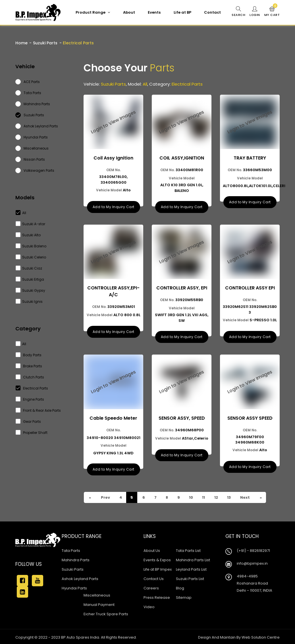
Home (21, 43)
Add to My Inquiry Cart (114, 206)
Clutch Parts (30, 377)
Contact (212, 12)
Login (255, 12)
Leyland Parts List (191, 568)
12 (217, 496)
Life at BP (182, 12)
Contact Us (154, 577)
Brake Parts (29, 366)
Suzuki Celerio (31, 257)
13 (230, 496)
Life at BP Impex (158, 568)
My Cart (272, 12)
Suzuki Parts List (190, 577)
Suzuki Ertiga (30, 279)
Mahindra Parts (76, 559)
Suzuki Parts (45, 43)
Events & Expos (157, 559)
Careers (151, 587)
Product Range (93, 12)
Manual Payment (99, 603)
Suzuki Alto (28, 235)
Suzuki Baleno (31, 246)
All (21, 213)
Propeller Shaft (32, 433)
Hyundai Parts (74, 587)
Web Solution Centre (261, 636)
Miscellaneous (97, 594)
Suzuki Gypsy (31, 290)
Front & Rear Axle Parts (38, 410)
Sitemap (184, 596)
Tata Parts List (188, 549)
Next (246, 496)
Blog (180, 587)
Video (149, 605)
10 (192, 496)
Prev (105, 496)
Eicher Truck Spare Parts (106, 613)
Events (154, 12)
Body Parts (29, 355)
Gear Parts (28, 422)
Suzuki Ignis (29, 302)
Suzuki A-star (31, 224)
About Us (152, 549)
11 (204, 496)
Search (238, 12)
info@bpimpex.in (252, 562)
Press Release (157, 596)
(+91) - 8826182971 (253, 549)
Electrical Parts (32, 388)
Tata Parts (71, 549)
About (129, 12)
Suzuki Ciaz (29, 268)
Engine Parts (30, 399)
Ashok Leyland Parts (80, 577)
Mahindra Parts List (193, 559)
